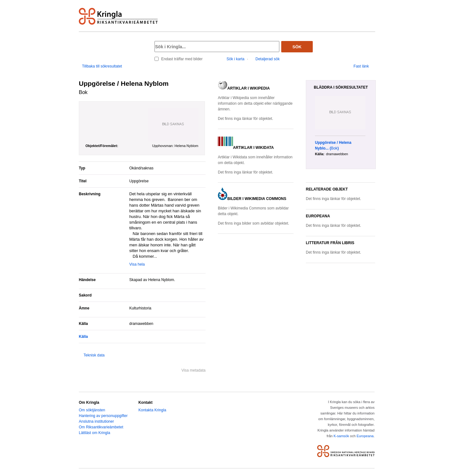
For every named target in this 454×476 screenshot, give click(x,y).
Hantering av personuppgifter (103, 416)
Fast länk (361, 66)
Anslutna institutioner (96, 421)
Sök (297, 47)
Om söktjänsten (92, 410)
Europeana (365, 436)
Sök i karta (236, 59)
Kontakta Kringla (152, 410)
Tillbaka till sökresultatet (102, 66)
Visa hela (137, 264)
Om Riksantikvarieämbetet (101, 427)
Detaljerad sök (268, 59)
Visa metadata (194, 370)
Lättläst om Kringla (94, 433)
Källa (83, 337)
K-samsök (341, 436)
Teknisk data (94, 355)
